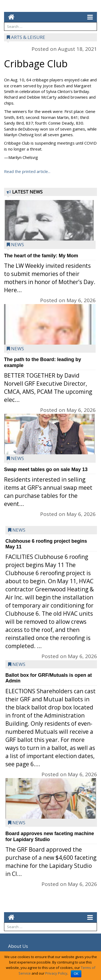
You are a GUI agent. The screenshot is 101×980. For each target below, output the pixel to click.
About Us (18, 946)
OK (76, 974)
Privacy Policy (56, 973)
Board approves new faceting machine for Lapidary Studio (50, 836)
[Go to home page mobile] (9, 17)
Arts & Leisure (28, 37)
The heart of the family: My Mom (41, 256)
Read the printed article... (27, 171)
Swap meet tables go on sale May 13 (46, 469)
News (18, 244)
